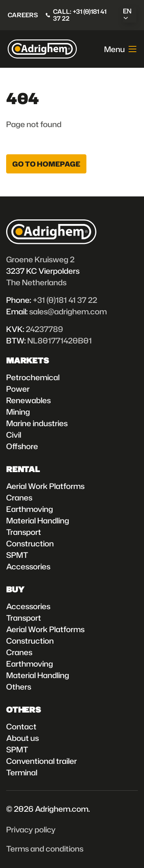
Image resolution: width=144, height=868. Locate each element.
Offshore (22, 446)
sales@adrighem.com (68, 311)
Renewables (28, 400)
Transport (24, 532)
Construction (30, 543)
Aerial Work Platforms (45, 486)
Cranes (19, 497)
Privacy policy (31, 829)
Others (19, 687)
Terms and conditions (45, 848)
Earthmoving (30, 509)
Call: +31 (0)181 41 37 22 (80, 15)
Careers (23, 15)
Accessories (28, 566)
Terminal (22, 772)
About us (22, 738)
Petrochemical (33, 377)
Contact (21, 726)
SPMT (17, 555)
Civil (14, 435)
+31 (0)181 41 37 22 (65, 300)
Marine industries (37, 423)
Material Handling (38, 520)
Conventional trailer (41, 761)
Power (18, 389)
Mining (18, 412)
